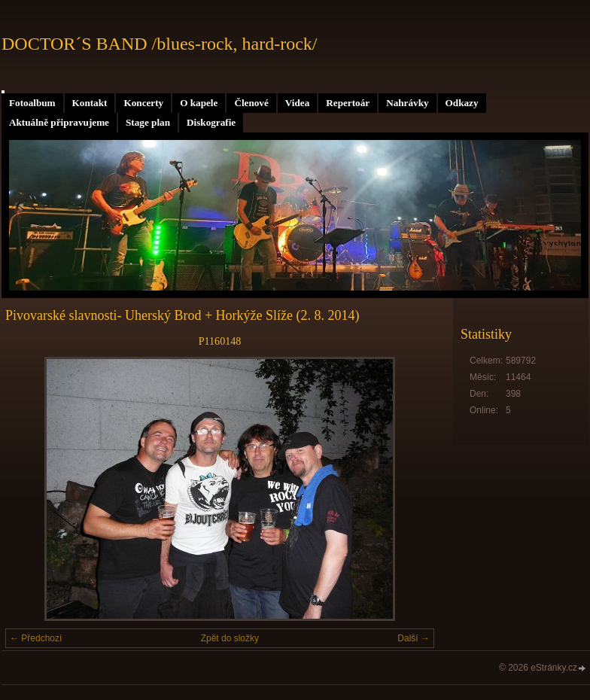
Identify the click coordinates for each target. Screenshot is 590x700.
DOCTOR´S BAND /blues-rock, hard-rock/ (160, 44)
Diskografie (211, 122)
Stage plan (148, 122)
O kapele (199, 103)
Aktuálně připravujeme (59, 122)
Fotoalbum (32, 103)
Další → (414, 638)
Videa (297, 103)
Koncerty (143, 103)
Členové (251, 103)
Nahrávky (407, 103)
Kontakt (90, 103)
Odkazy (462, 103)
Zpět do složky (230, 638)
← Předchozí (36, 638)
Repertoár (348, 103)
